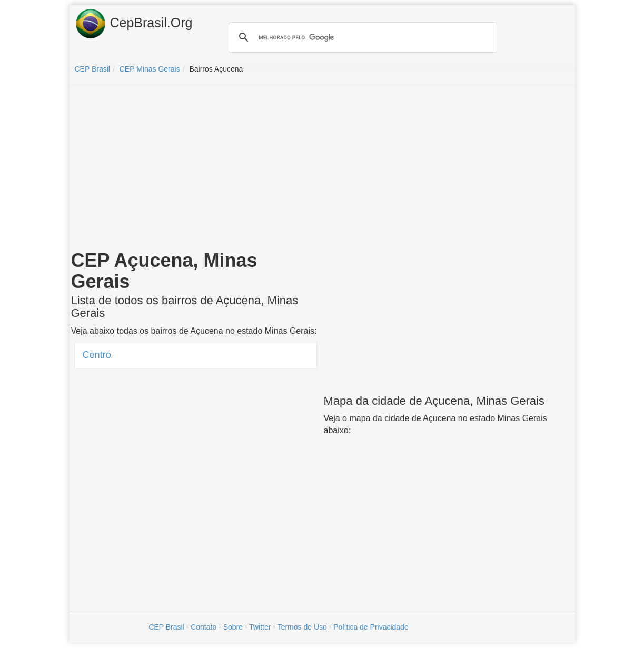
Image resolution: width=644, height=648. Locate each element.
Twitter (260, 627)
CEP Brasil (166, 627)
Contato (204, 627)
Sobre (233, 627)
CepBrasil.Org (134, 24)
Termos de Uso (302, 627)
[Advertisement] (322, 170)
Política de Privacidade (371, 627)
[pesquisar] (361, 37)
